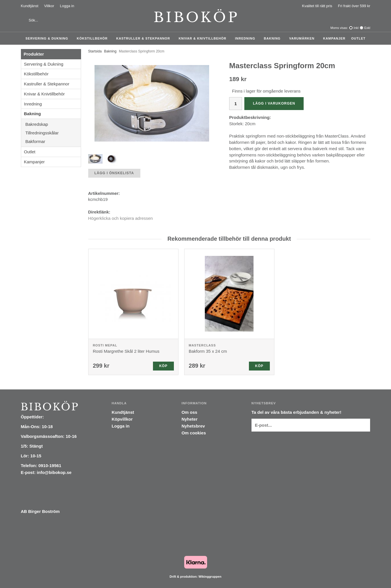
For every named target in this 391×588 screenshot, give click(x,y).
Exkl (367, 28)
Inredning (246, 38)
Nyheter (190, 419)
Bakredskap (53, 124)
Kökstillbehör (94, 38)
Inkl (356, 28)
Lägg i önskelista (114, 173)
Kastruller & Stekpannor (145, 38)
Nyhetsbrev (193, 426)
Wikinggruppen (210, 577)
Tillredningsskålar (53, 133)
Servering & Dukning (48, 38)
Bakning (274, 38)
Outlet (358, 38)
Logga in (67, 6)
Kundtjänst (30, 6)
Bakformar (53, 141)
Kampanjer (334, 38)
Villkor (49, 6)
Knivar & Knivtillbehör (204, 38)
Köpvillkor (122, 419)
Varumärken (303, 38)
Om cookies (194, 433)
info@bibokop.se (54, 472)
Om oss (189, 412)
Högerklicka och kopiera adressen (121, 218)
